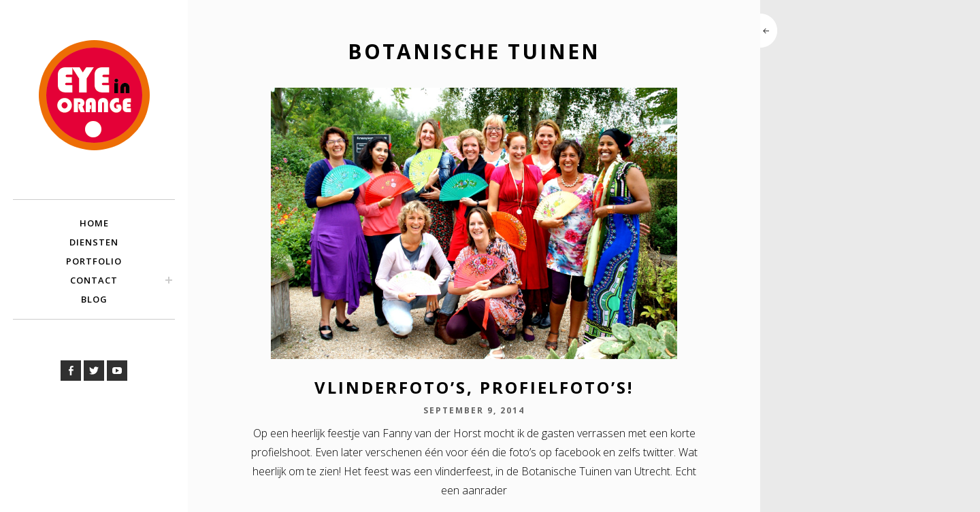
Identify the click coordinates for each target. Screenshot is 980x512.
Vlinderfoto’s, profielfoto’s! (474, 387)
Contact (94, 280)
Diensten (94, 242)
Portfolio (94, 261)
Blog (94, 299)
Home (94, 223)
